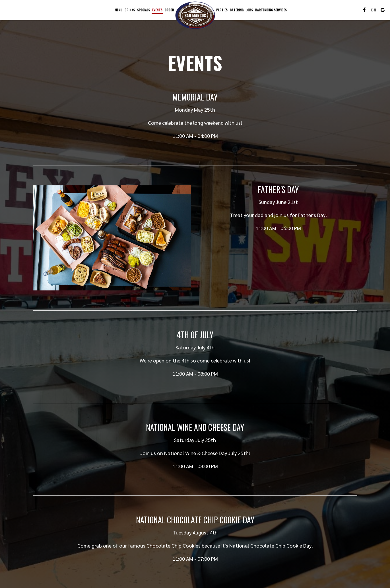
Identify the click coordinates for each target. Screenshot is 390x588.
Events (157, 10)
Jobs (249, 10)
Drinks (130, 10)
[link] (195, 15)
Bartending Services (271, 10)
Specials (144, 10)
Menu (118, 10)
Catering (237, 10)
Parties (222, 10)
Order (169, 10)
